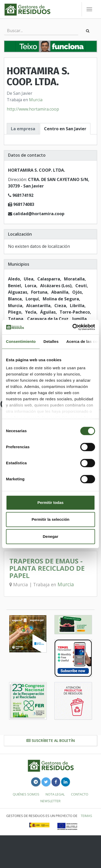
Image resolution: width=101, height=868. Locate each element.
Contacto (80, 794)
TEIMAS (86, 816)
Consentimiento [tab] (21, 341)
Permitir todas (51, 502)
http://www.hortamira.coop (33, 109)
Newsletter (51, 801)
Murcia (36, 100)
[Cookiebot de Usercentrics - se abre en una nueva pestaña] (73, 327)
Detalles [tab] (51, 341)
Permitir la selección (51, 519)
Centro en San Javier (65, 129)
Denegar (51, 536)
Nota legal (55, 794)
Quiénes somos (26, 794)
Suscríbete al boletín (51, 740)
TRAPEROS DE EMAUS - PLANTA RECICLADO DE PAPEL (47, 568)
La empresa (23, 129)
